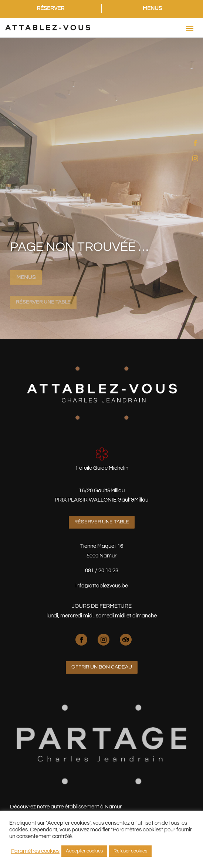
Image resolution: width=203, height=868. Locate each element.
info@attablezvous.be (102, 586)
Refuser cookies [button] (130, 851)
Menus (26, 277)
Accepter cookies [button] (84, 851)
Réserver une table (43, 302)
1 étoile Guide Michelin (102, 468)
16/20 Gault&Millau (102, 491)
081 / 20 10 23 (102, 571)
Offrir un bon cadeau (102, 667)
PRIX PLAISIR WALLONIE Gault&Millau (101, 500)
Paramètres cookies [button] (35, 851)
